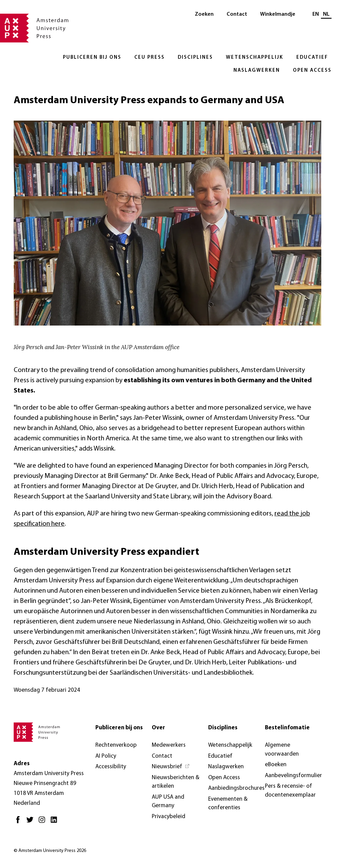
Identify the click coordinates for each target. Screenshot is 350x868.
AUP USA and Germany (168, 802)
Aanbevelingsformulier (293, 776)
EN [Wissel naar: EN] (316, 14)
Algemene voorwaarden (282, 750)
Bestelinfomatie (287, 728)
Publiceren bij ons (92, 58)
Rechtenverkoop (116, 745)
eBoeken (276, 765)
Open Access (312, 71)
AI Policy (106, 756)
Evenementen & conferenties (228, 804)
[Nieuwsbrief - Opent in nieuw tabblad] (171, 767)
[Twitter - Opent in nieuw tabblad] (32, 822)
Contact (237, 14)
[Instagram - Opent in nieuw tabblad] (44, 822)
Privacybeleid (169, 817)
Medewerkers (169, 745)
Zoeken (204, 14)
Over (158, 728)
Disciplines (195, 58)
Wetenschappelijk (255, 58)
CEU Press (150, 58)
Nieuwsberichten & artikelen (176, 782)
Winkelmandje (278, 14)
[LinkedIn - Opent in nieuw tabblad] (56, 822)
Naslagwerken (257, 71)
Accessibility (111, 767)
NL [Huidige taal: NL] (326, 14)
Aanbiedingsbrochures (236, 788)
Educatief (312, 58)
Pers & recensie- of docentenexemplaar (290, 791)
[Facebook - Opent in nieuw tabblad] (20, 822)
